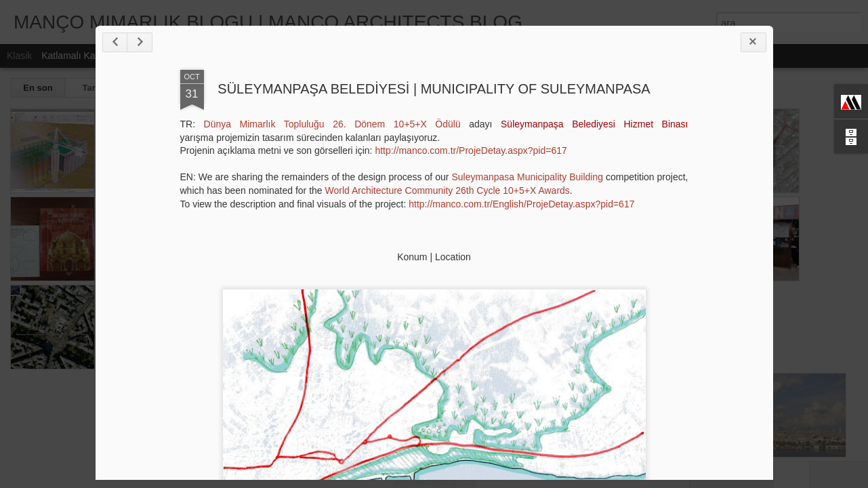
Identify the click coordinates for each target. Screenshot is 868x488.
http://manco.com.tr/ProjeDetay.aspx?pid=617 (471, 150)
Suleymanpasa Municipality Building (527, 177)
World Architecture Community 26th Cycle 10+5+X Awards (448, 190)
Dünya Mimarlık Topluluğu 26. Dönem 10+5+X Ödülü (332, 124)
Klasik (19, 56)
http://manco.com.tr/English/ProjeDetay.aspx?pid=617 (521, 204)
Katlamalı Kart (71, 56)
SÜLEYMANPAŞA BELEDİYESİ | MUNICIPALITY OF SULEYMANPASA (434, 89)
